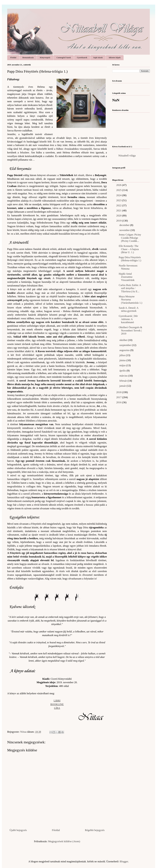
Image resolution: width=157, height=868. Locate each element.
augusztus (125, 350)
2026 (119, 185)
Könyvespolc (45, 57)
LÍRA (57, 708)
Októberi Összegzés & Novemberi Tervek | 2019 (130, 330)
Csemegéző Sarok (64, 57)
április (123, 371)
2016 (119, 402)
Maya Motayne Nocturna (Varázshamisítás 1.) (130, 300)
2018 (119, 392)
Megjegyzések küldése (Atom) (64, 841)
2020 (119, 216)
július (123, 355)
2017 (119, 397)
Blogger (124, 861)
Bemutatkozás (28, 57)
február (123, 381)
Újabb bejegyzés (18, 830)
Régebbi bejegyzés (95, 830)
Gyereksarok (82, 57)
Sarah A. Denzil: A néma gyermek (128, 309)
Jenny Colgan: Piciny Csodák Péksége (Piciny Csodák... (130, 238)
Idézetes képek (115, 57)
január (123, 386)
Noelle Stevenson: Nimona (128, 267)
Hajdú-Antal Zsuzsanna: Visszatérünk (127, 277)
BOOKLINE (57, 704)
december (125, 225)
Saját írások (98, 57)
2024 (119, 195)
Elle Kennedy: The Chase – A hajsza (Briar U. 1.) (129, 249)
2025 (119, 190)
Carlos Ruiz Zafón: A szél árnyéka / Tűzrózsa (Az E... (130, 288)
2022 (119, 205)
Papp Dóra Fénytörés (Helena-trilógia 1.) (130, 259)
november (125, 230)
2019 (119, 221)
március (124, 376)
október (124, 340)
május (123, 365)
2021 (119, 211)
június (123, 360)
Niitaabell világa (127, 156)
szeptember (126, 345)
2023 (119, 200)
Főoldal (13, 57)
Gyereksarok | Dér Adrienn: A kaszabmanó (128, 319)
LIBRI (57, 701)
